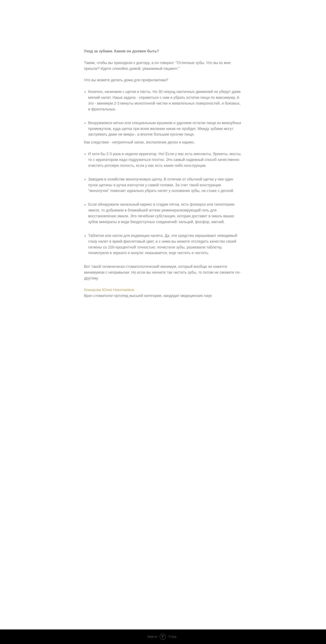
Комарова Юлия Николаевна (109, 290)
